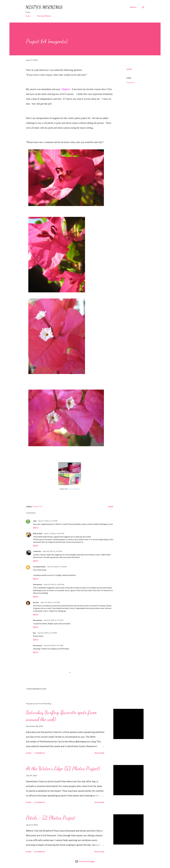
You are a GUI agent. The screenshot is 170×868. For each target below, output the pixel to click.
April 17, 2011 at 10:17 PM (54, 533)
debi (35, 521)
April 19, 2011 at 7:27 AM (54, 620)
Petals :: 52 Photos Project (51, 818)
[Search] (133, 7)
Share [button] (129, 69)
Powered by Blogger (85, 861)
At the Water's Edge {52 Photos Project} (63, 768)
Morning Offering (44, 16)
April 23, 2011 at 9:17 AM (54, 645)
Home (28, 16)
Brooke (36, 602)
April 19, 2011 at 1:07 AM (50, 602)
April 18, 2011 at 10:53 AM (54, 584)
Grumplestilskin (39, 567)
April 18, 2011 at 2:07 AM (52, 551)
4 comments (39, 852)
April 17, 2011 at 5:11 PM (48, 521)
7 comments (39, 753)
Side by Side (38, 533)
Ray (34, 633)
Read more (99, 753)
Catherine (37, 551)
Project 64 (130, 82)
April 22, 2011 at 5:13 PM (47, 633)
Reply (36, 528)
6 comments (39, 802)
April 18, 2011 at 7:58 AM (57, 567)
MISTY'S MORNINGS (44, 7)
